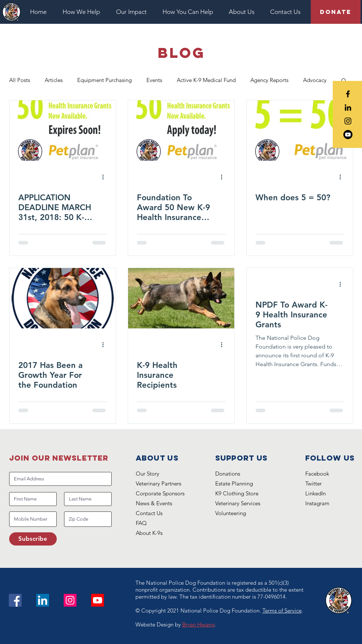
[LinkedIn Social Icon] (43, 600)
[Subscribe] (33, 539)
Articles (54, 80)
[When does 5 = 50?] (300, 131)
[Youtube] (348, 135)
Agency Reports (269, 80)
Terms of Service (282, 611)
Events (154, 80)
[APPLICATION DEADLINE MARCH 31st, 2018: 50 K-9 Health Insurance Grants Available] (63, 131)
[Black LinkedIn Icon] (348, 107)
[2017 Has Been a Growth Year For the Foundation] (63, 298)
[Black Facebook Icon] (348, 94)
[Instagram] (70, 600)
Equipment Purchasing (105, 80)
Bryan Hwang (198, 624)
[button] (84, 12)
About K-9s (149, 533)
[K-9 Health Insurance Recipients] (181, 298)
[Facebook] (15, 600)
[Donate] (336, 12)
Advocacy (315, 80)
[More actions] (106, 177)
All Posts (20, 80)
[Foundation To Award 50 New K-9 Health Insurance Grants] (181, 131)
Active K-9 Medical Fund (206, 80)
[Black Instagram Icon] (348, 121)
